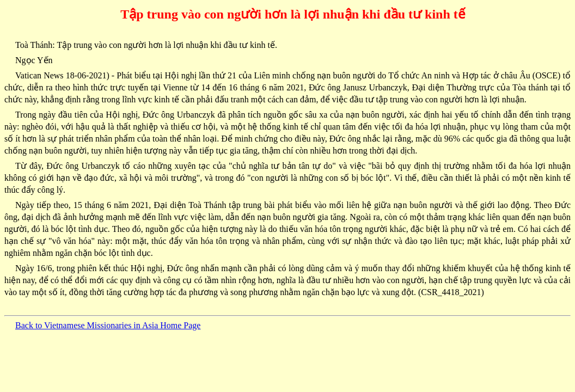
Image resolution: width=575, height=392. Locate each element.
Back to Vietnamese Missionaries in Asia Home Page (108, 325)
